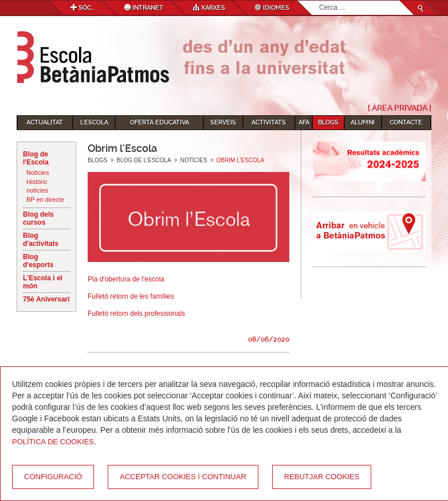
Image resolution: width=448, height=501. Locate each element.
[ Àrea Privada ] (400, 108)
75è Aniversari (46, 299)
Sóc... (82, 8)
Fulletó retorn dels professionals (136, 314)
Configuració (53, 477)
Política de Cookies (53, 442)
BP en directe (45, 199)
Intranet (144, 8)
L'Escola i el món (43, 282)
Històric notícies (37, 186)
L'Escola (94, 122)
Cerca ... (319, 1)
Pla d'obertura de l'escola (126, 279)
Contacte (406, 122)
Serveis (223, 122)
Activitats (269, 122)
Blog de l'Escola (36, 158)
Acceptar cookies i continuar (183, 477)
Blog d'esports (38, 261)
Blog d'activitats (41, 240)
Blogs (328, 122)
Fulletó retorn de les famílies (131, 296)
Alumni (363, 122)
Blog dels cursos (38, 218)
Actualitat (45, 122)
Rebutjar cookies (322, 477)
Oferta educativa (160, 122)
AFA (304, 122)
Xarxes (209, 8)
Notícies (38, 173)
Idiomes (272, 8)
